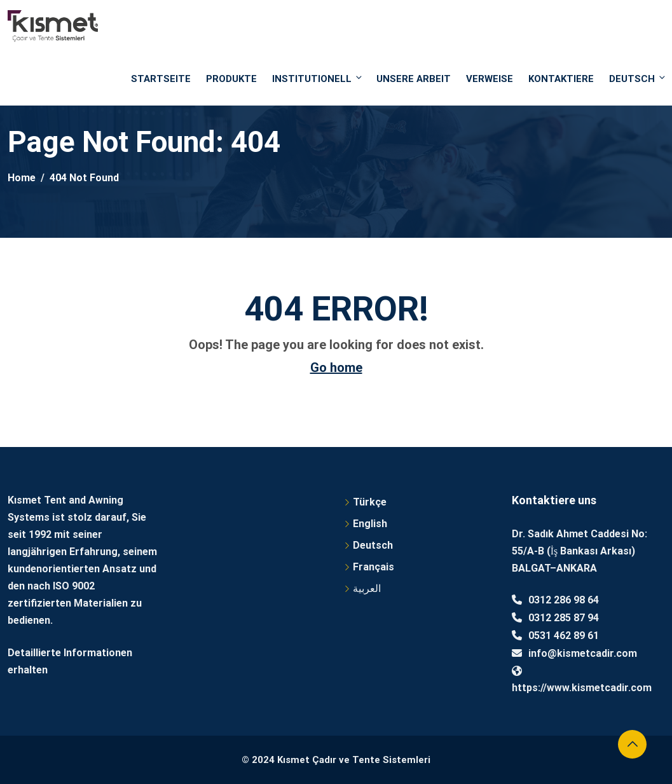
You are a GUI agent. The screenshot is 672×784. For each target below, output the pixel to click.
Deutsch (637, 79)
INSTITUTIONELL (318, 79)
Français (374, 567)
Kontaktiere (561, 79)
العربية (367, 588)
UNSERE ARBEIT (414, 79)
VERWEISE (490, 79)
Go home (336, 368)
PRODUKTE (231, 79)
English (370, 524)
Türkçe (370, 502)
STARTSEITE (161, 79)
